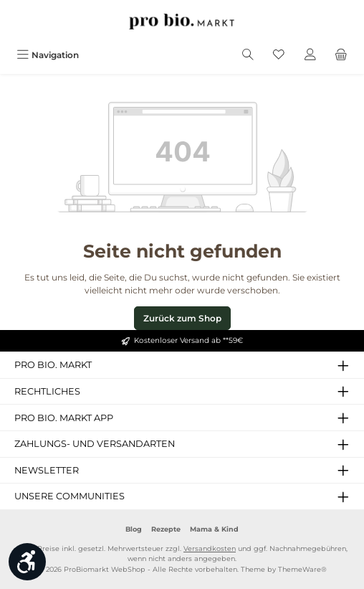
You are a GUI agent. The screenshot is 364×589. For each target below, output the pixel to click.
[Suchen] (248, 55)
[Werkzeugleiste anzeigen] (27, 562)
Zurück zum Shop (182, 318)
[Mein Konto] (310, 55)
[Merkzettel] (279, 55)
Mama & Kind (214, 529)
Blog (134, 529)
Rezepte (166, 529)
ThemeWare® (302, 569)
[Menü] (48, 55)
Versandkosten (210, 548)
